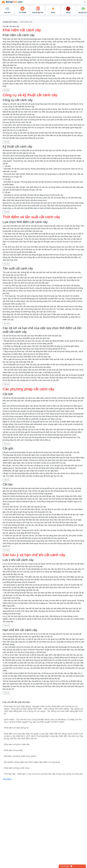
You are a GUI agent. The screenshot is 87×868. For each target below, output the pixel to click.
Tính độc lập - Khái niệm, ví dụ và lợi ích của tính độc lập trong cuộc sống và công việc (43, 774)
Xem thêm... (8, 779)
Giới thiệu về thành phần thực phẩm (20, 756)
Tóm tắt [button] (6, 90)
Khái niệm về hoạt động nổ (16, 728)
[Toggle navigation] (85, 2)
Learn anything (10, 22)
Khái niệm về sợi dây (13, 750)
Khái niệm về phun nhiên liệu (17, 744)
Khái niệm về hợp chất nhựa (17, 768)
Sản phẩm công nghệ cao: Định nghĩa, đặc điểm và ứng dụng (32, 762)
